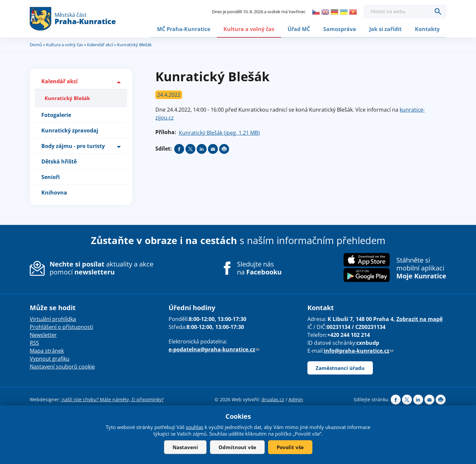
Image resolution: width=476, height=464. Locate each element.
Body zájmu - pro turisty (73, 145)
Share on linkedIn (202, 148)
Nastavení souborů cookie (62, 366)
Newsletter (43, 334)
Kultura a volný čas (249, 29)
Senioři (51, 176)
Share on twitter (190, 148)
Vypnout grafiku (50, 358)
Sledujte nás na (259, 268)
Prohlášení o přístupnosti (61, 326)
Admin (296, 399)
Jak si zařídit (385, 29)
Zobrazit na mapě (419, 318)
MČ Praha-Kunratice (184, 29)
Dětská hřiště (59, 161)
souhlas (195, 427)
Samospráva (340, 29)
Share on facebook (179, 148)
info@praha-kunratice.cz (359, 350)
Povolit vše (290, 447)
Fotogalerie (56, 114)
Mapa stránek (47, 350)
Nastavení (185, 447)
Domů (36, 44)
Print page (224, 148)
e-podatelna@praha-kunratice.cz (214, 349)
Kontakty (427, 29)
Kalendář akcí (100, 44)
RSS (34, 342)
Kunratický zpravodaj (70, 130)
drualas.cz (273, 399)
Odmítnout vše (237, 447)
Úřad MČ (299, 29)
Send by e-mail (213, 148)
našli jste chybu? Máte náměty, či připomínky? (112, 399)
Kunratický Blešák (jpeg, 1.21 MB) (219, 132)
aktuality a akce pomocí (101, 267)
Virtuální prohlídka (53, 318)
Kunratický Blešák (67, 97)
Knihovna (54, 192)
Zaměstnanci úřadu (340, 367)
